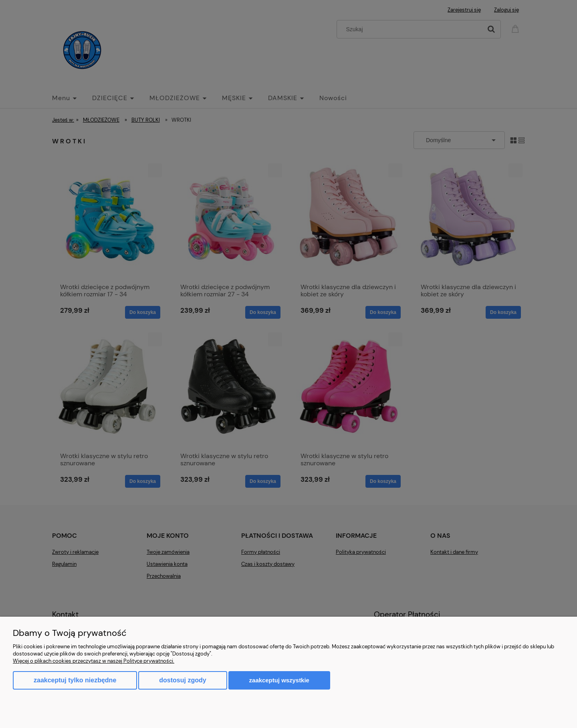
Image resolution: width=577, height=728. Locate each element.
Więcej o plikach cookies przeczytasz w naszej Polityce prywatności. (94, 661)
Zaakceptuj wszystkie (279, 680)
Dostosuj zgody (183, 680)
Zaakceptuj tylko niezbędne (75, 680)
